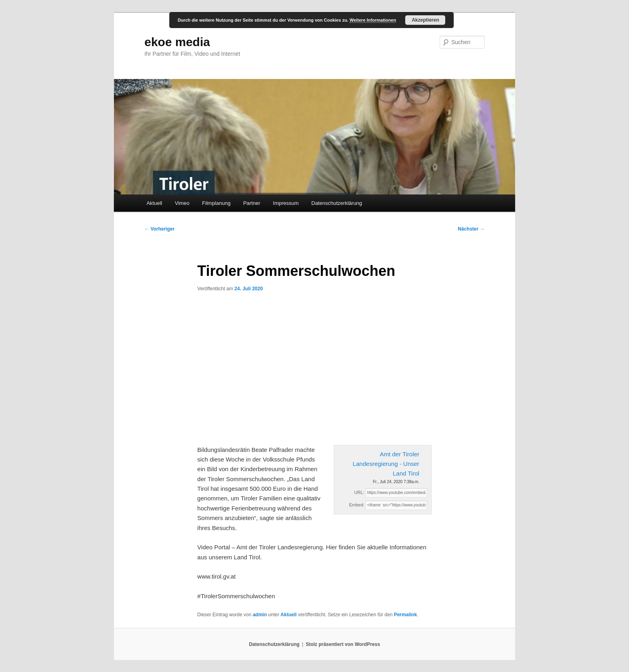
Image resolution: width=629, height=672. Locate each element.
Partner (252, 203)
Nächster (471, 229)
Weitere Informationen (373, 20)
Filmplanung (216, 203)
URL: (359, 492)
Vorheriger (159, 229)
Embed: (357, 505)
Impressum (286, 203)
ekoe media (177, 42)
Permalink (405, 615)
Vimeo (182, 203)
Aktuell (154, 203)
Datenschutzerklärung (337, 203)
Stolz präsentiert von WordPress (343, 644)
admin (260, 615)
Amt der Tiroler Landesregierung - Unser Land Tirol (386, 464)
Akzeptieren (425, 20)
